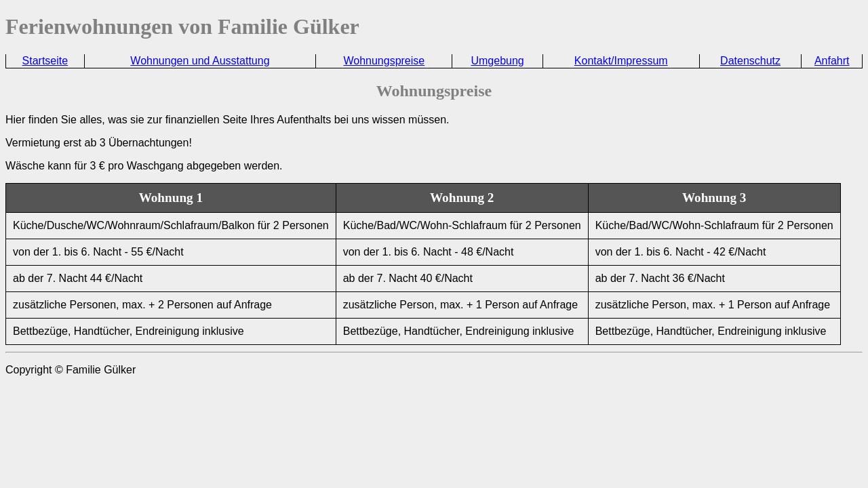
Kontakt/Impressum (621, 61)
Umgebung (497, 61)
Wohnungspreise (384, 61)
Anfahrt (832, 61)
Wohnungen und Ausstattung (200, 61)
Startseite (45, 61)
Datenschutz (750, 61)
